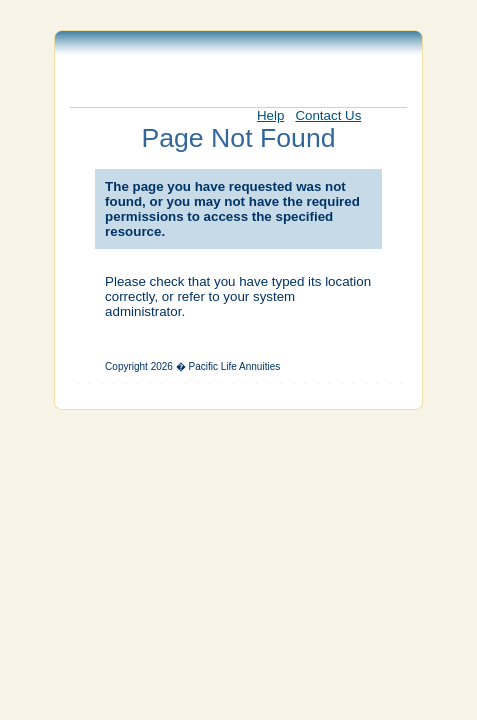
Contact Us (328, 115)
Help (270, 115)
